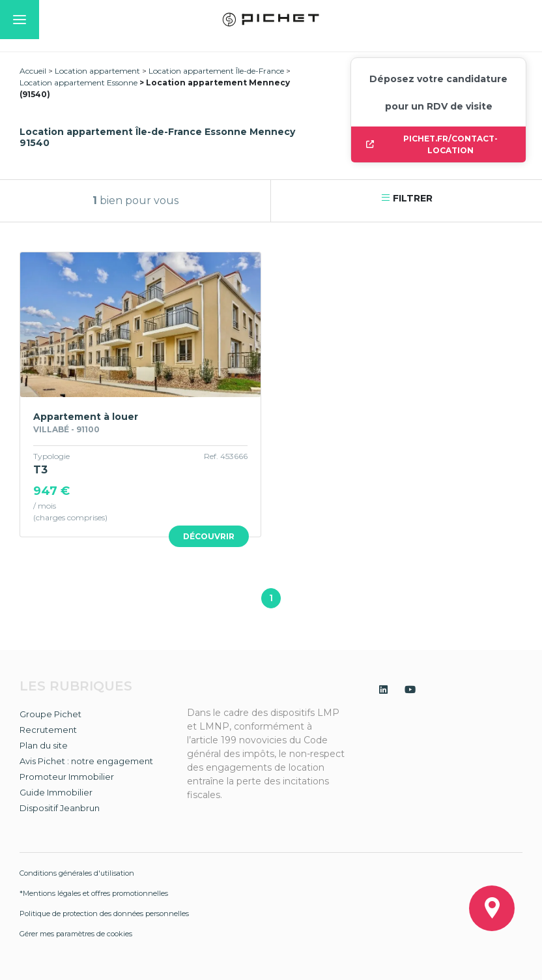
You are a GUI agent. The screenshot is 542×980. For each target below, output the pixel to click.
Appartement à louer (86, 417)
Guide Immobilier (56, 792)
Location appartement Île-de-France (216, 71)
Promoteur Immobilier (67, 777)
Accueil (33, 71)
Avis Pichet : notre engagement (86, 761)
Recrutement (48, 730)
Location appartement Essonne (78, 82)
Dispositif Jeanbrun (60, 808)
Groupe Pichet (50, 714)
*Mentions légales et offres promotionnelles (94, 893)
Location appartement (97, 71)
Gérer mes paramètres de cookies (76, 934)
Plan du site (44, 745)
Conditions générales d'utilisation (77, 873)
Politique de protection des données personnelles (104, 913)
